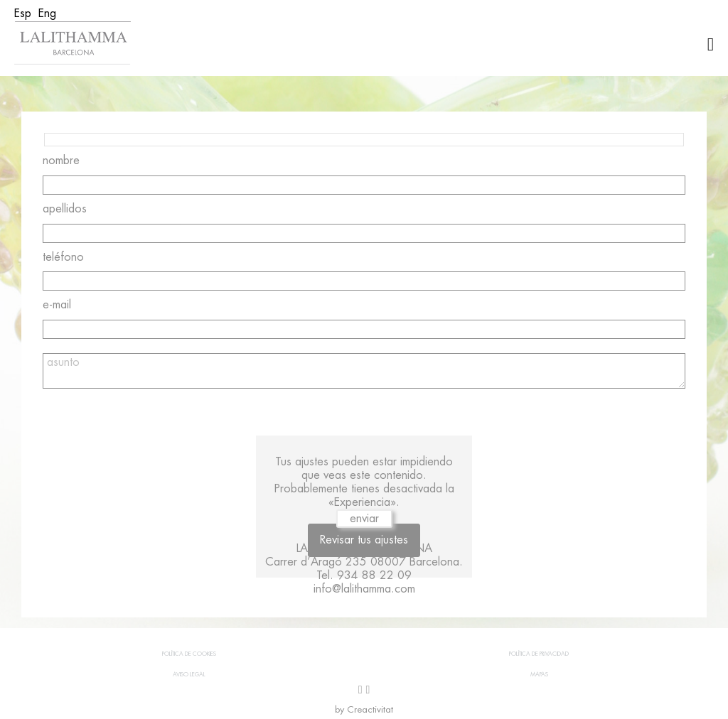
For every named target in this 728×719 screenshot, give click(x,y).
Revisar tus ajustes (364, 540)
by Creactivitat (364, 709)
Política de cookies (189, 654)
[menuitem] (23, 13)
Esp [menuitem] (23, 13)
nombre (61, 161)
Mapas (539, 674)
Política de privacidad (539, 654)
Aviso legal (189, 674)
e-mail (57, 305)
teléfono (63, 257)
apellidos (65, 209)
